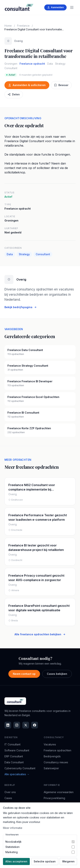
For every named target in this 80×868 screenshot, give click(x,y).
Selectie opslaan (45, 861)
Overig (18, 41)
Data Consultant (14, 762)
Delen (14, 94)
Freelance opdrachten (57, 750)
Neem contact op (24, 674)
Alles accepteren (16, 861)
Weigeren (68, 861)
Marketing (12, 852)
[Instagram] (17, 725)
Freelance (23, 26)
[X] (26, 725)
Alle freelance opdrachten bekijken (40, 634)
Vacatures (50, 744)
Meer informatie (13, 828)
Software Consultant (17, 750)
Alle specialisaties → (17, 774)
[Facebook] (35, 725)
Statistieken (12, 847)
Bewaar (61, 85)
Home (8, 26)
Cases (8, 798)
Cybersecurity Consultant (20, 768)
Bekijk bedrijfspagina (21, 307)
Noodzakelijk (13, 842)
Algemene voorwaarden (59, 792)
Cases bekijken (57, 674)
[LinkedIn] (8, 725)
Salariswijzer (51, 768)
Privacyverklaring (54, 798)
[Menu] (72, 7)
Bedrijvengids (52, 756)
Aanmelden (55, 7)
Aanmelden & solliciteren (27, 85)
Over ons (10, 792)
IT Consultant (12, 744)
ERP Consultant (14, 756)
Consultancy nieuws (56, 762)
